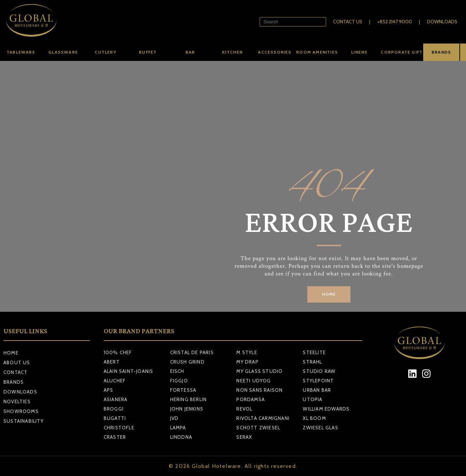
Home (11, 353)
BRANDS (441, 52)
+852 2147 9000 (395, 22)
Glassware (63, 52)
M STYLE (247, 352)
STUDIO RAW (319, 371)
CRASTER (115, 437)
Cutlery (105, 52)
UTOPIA (313, 399)
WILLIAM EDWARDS (326, 409)
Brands (14, 382)
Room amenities (317, 52)
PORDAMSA (251, 399)
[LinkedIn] (413, 374)
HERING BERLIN (189, 399)
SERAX (244, 437)
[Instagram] (426, 374)
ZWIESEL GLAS (320, 428)
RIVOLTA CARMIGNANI (263, 418)
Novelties (17, 401)
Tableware (21, 52)
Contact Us (348, 22)
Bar (190, 52)
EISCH (177, 371)
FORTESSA (183, 390)
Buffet (148, 52)
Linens (359, 52)
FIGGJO (179, 381)
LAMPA (178, 428)
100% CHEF (118, 352)
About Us (17, 362)
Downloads (442, 22)
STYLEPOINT (318, 381)
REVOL (244, 409)
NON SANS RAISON (259, 390)
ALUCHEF (115, 381)
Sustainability (23, 421)
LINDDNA (181, 437)
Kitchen (232, 52)
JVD (175, 418)
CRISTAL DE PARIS (192, 352)
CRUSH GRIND (187, 362)
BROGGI (114, 409)
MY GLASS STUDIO (259, 371)
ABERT (112, 362)
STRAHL (312, 362)
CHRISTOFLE (119, 428)
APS (109, 390)
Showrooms (21, 411)
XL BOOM (314, 418)
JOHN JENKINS (187, 409)
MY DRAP (247, 362)
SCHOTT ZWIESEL (258, 428)
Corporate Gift (402, 52)
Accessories (275, 52)
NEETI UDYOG (254, 381)
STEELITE (314, 352)
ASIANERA (116, 399)
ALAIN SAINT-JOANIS (129, 371)
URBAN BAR (317, 390)
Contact (15, 372)
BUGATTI (115, 418)
